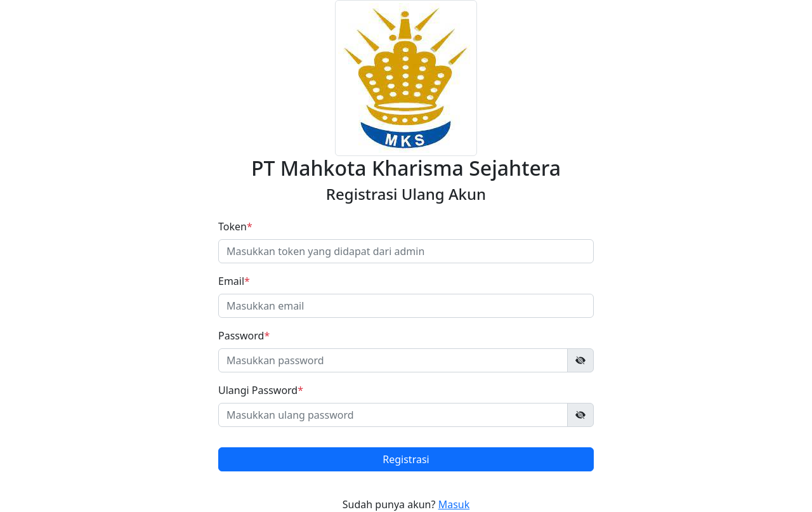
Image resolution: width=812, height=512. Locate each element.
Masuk (454, 504)
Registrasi (406, 459)
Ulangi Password (261, 390)
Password (244, 336)
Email (234, 281)
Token (235, 226)
